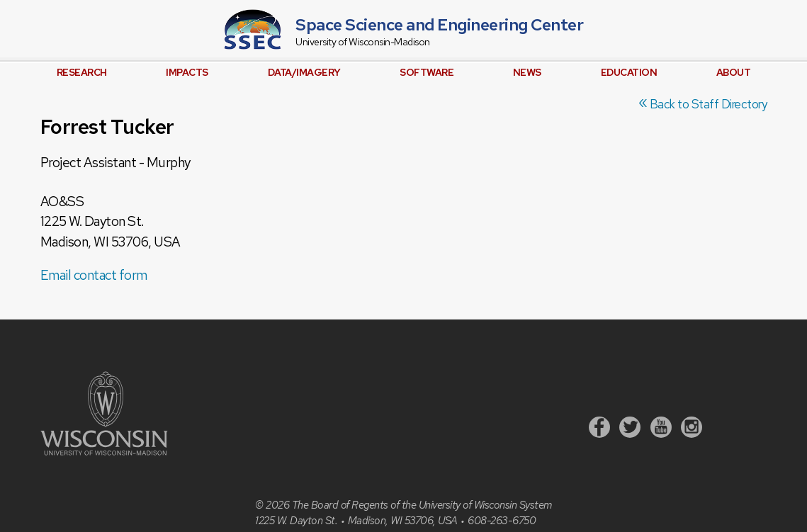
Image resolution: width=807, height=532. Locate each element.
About (734, 72)
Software (427, 72)
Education (629, 72)
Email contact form (94, 275)
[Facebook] (599, 429)
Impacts (187, 72)
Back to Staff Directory (703, 104)
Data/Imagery (304, 72)
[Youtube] (661, 429)
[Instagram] (692, 429)
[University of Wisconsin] (104, 452)
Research (82, 72)
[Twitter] (630, 429)
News (527, 72)
